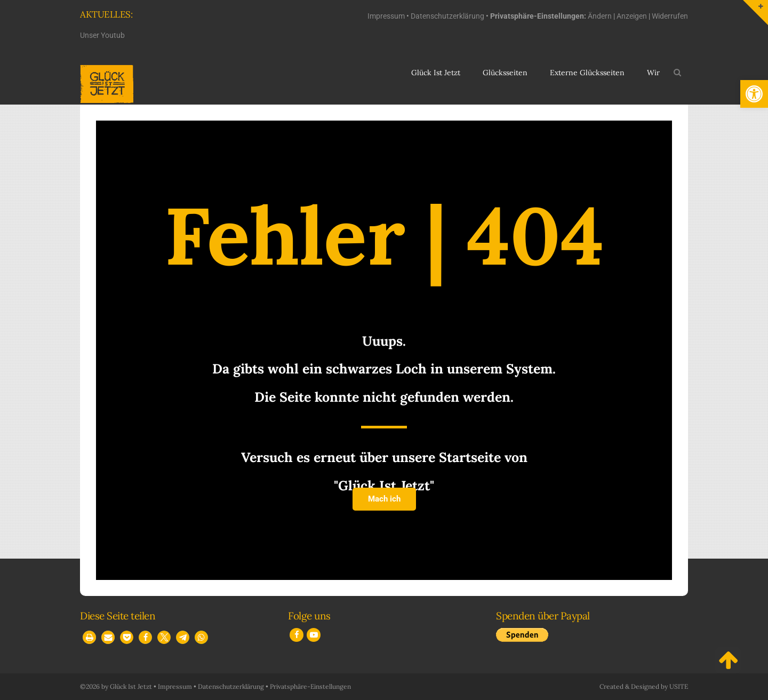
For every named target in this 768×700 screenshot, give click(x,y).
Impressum (386, 16)
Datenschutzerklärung (447, 16)
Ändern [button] (600, 16)
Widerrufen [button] (670, 16)
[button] (754, 94)
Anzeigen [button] (632, 16)
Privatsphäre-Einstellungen (310, 686)
